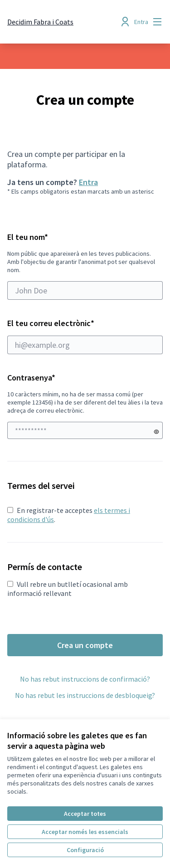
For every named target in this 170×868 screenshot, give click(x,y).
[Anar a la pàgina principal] (40, 22)
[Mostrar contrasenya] (156, 432)
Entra (88, 182)
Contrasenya (31, 378)
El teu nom (85, 266)
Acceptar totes (85, 814)
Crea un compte (85, 645)
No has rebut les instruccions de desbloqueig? (85, 695)
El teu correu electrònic (85, 336)
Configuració (85, 850)
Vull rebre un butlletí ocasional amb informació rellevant (68, 589)
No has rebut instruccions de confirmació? (85, 679)
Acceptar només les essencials (85, 832)
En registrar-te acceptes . (69, 515)
